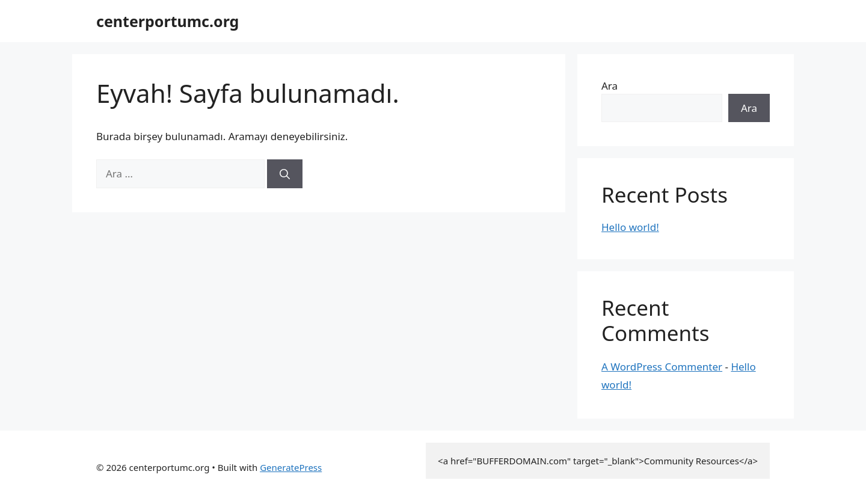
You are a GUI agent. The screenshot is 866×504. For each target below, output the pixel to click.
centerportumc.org (167, 21)
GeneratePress (291, 467)
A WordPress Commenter (662, 367)
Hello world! (630, 227)
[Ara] (285, 174)
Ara (610, 86)
